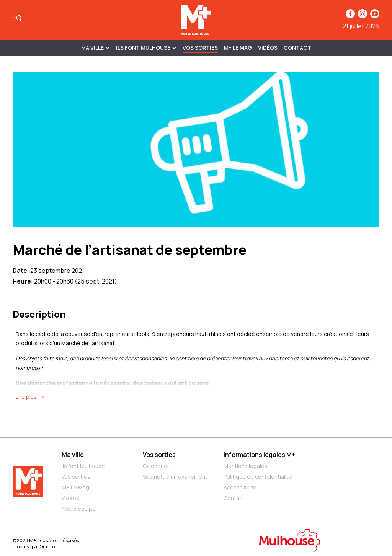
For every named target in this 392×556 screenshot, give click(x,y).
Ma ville (73, 455)
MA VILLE (96, 48)
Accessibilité (240, 487)
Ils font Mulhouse (83, 466)
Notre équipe (79, 509)
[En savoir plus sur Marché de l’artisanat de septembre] (198, 397)
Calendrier (156, 466)
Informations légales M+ (259, 455)
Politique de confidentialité (258, 477)
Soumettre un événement (175, 477)
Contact (297, 48)
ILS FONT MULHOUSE (146, 48)
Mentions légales (246, 466)
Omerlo (47, 547)
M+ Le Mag (238, 48)
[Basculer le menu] (17, 20)
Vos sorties (200, 48)
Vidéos (268, 48)
